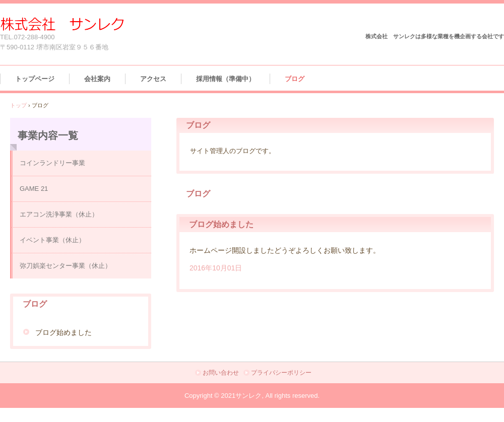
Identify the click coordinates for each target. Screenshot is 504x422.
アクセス (153, 79)
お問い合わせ (221, 373)
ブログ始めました (221, 224)
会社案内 (97, 79)
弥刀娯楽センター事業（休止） (66, 266)
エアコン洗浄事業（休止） (59, 214)
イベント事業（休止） (52, 240)
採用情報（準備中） (226, 79)
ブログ (295, 79)
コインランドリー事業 (52, 163)
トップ (18, 105)
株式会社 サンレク (62, 24)
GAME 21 (34, 189)
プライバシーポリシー (281, 373)
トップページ (35, 79)
